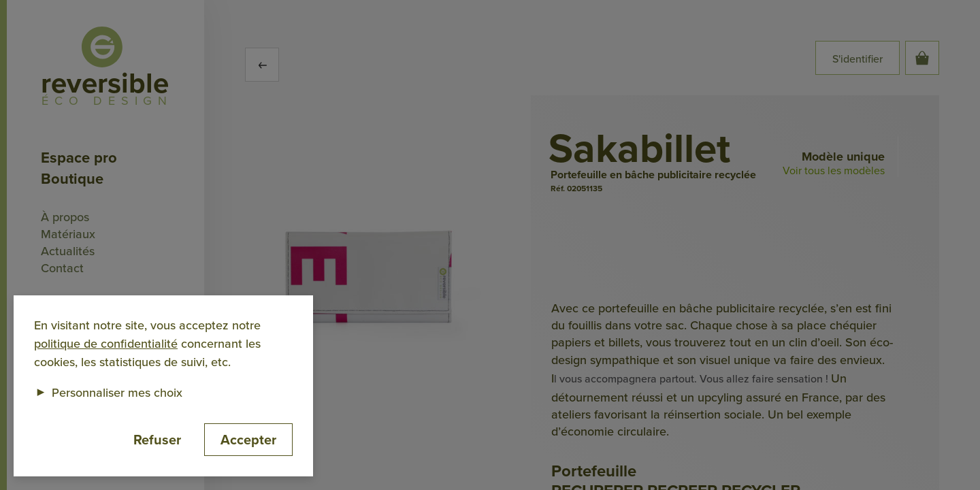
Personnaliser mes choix (108, 392)
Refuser (157, 439)
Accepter (248, 439)
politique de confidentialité (106, 343)
